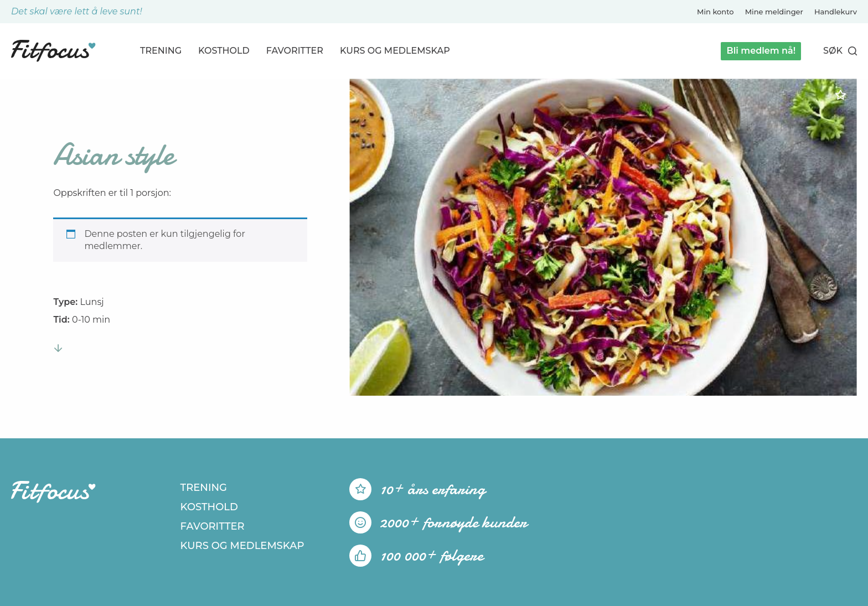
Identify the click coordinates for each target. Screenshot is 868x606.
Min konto (715, 12)
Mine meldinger (774, 12)
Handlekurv (836, 12)
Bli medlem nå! (761, 51)
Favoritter (295, 51)
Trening (161, 51)
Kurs (395, 51)
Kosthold (224, 51)
